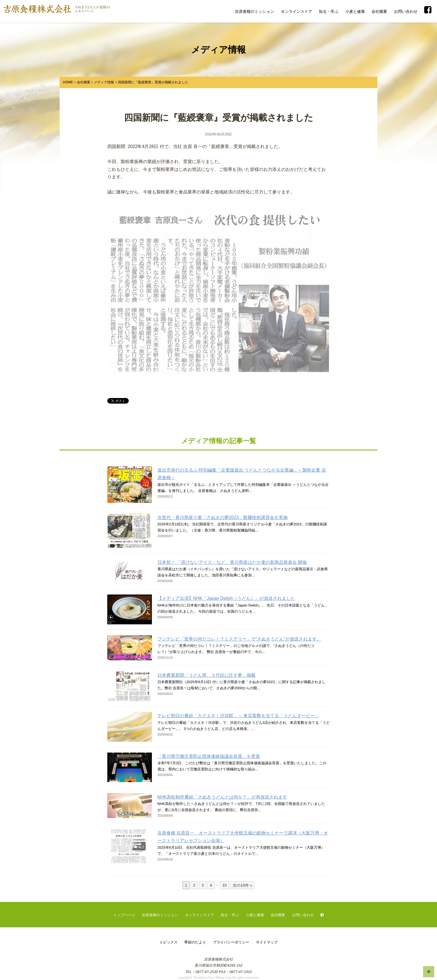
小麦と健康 (355, 12)
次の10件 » (242, 885)
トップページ (124, 915)
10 (225, 885)
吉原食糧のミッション (254, 12)
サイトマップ (267, 942)
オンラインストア (297, 12)
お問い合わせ (406, 12)
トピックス (168, 942)
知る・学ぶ (329, 12)
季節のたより (195, 942)
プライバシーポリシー (231, 942)
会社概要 (379, 12)
